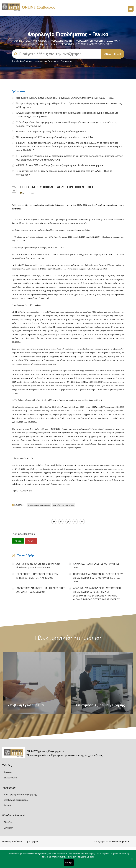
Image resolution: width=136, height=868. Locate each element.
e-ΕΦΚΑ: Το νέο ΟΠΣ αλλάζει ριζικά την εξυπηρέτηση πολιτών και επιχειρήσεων (60, 165)
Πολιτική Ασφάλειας (12, 842)
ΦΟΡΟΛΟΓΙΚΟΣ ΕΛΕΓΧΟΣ (64, 505)
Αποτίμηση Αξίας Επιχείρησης (20, 795)
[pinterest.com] (68, 522)
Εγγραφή (9, 828)
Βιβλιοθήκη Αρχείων (36, 41)
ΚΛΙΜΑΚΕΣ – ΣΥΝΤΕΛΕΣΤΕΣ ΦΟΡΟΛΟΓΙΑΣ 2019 (96, 566)
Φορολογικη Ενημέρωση (47, 61)
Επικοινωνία (11, 778)
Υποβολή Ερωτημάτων (16, 800)
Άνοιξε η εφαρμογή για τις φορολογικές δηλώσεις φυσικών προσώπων (38, 566)
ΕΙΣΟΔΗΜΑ (112, 41)
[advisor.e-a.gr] (82, 522)
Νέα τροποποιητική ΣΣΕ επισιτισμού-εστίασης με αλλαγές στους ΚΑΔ (55, 137)
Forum (7, 805)
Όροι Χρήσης (32, 842)
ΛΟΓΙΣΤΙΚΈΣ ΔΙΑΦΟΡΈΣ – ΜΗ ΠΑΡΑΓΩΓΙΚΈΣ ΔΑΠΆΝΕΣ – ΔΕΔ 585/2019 (41, 590)
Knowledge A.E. (121, 842)
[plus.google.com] (75, 522)
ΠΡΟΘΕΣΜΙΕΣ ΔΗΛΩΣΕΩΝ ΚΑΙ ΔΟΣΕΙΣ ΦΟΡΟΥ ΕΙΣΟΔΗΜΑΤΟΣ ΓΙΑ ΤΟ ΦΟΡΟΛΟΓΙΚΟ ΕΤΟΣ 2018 (98, 578)
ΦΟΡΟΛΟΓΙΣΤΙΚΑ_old (62, 41)
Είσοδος (9, 822)
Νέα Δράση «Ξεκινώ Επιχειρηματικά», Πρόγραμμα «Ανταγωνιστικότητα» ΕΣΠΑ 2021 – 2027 (65, 98)
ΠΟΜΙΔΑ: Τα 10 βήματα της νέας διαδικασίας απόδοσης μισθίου (51, 132)
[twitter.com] (54, 522)
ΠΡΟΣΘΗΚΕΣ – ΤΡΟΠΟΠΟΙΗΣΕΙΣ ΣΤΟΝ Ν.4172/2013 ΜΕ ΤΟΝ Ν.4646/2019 (37, 576)
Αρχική (18, 41)
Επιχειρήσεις (67, 61)
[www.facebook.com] (61, 522)
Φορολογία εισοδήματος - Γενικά (40, 44)
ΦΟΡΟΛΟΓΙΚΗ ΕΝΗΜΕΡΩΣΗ (89, 41)
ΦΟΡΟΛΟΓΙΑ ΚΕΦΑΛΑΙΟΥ (39, 505)
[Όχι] (132, 860)
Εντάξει (69, 863)
